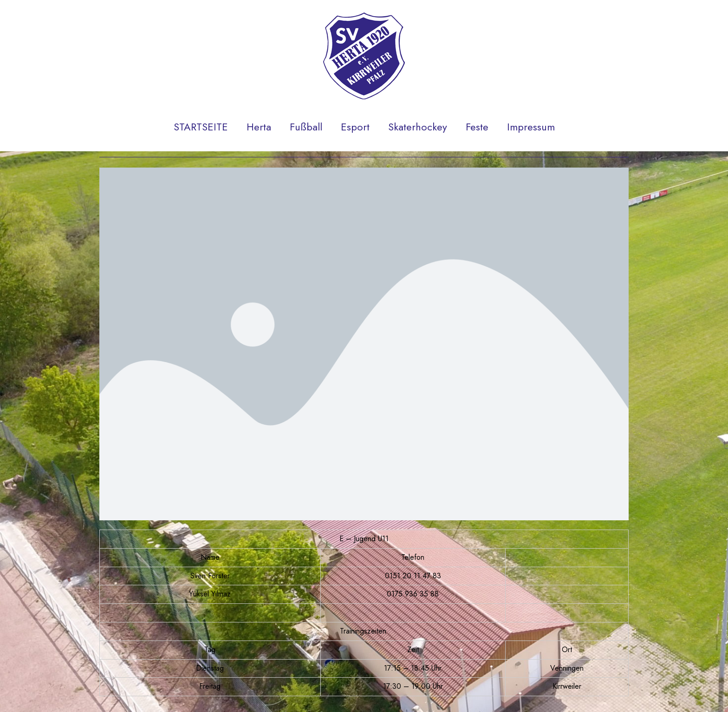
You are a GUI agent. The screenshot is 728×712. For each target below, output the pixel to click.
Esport (355, 127)
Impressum (531, 127)
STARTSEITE (201, 127)
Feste (477, 127)
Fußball (306, 127)
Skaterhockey (418, 127)
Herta (259, 127)
